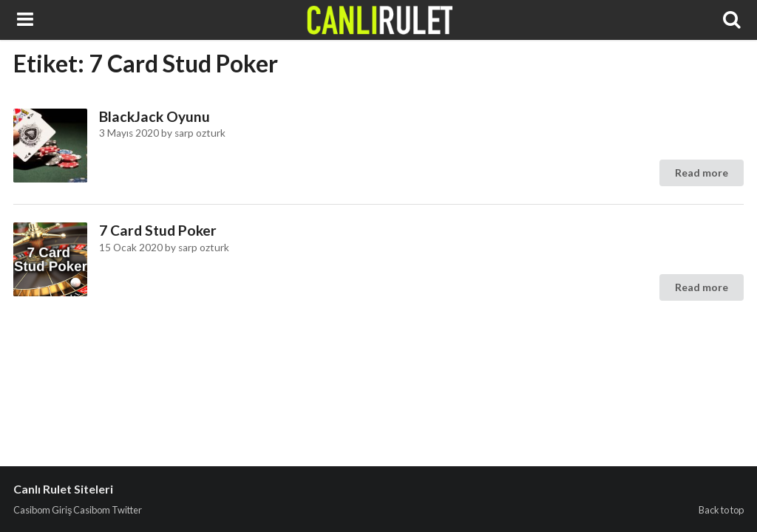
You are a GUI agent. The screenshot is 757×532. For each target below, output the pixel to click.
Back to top (721, 510)
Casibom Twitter (108, 510)
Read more (702, 173)
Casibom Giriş (43, 510)
